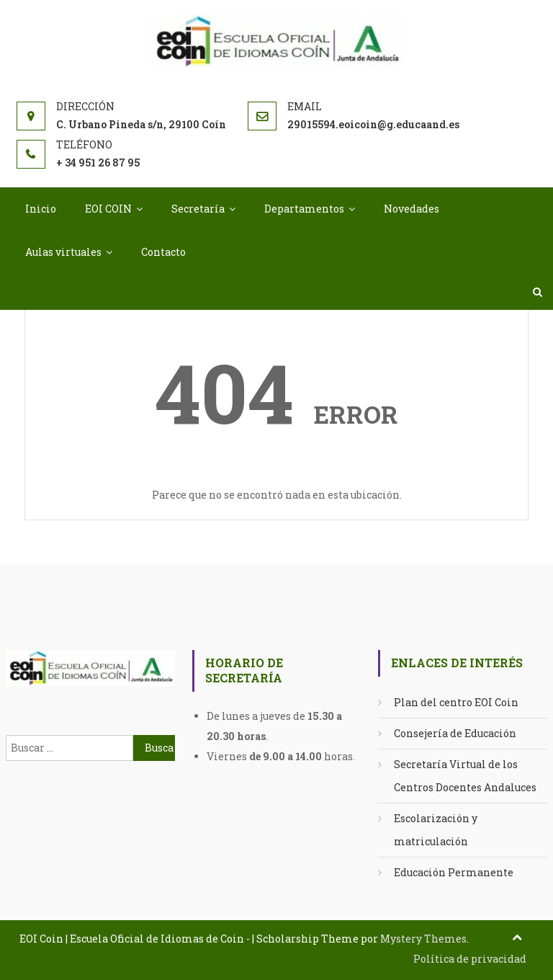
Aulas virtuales (63, 252)
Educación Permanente (454, 872)
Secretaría (198, 209)
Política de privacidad (470, 959)
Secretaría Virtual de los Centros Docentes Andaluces (465, 776)
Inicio (41, 209)
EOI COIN (108, 209)
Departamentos (304, 209)
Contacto (163, 252)
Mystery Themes (423, 939)
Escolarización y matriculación (436, 830)
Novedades (412, 209)
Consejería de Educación (455, 733)
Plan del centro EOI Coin (456, 702)
